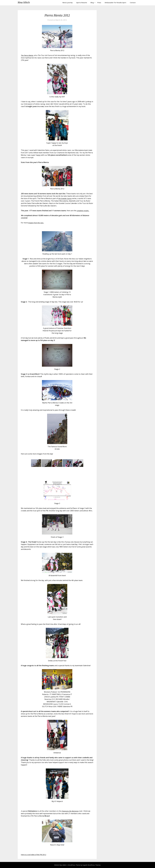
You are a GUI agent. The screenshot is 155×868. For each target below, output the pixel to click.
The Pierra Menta (28, 55)
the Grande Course (66, 198)
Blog (92, 3)
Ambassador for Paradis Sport (115, 3)
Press (99, 3)
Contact (133, 3)
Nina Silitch (24, 3)
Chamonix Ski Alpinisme (71, 811)
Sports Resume (82, 3)
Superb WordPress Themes (92, 865)
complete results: (83, 211)
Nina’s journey (68, 3)
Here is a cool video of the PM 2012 (34, 855)
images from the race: (37, 223)
